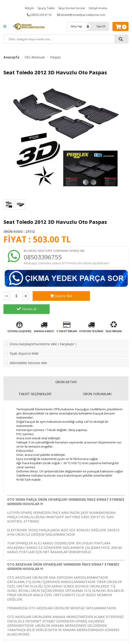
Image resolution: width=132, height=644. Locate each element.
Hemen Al (105, 297)
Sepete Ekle (56, 297)
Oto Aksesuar (35, 57)
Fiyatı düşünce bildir (24, 341)
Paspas (56, 57)
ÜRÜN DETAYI (66, 370)
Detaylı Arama (98, 8)
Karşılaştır (67, 332)
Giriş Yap (76, 26)
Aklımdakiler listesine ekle (28, 351)
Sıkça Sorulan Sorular (72, 8)
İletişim (29, 8)
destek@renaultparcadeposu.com (81, 15)
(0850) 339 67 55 (39, 15)
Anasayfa (11, 57)
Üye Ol (101, 26)
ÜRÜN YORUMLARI (97, 382)
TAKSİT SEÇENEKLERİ (35, 382)
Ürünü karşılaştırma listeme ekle (33, 332)
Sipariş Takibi (46, 8)
